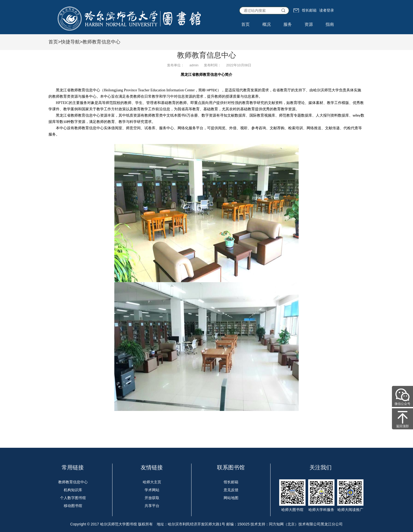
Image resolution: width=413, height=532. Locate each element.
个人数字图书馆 (73, 498)
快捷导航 (70, 42)
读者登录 (327, 10)
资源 (309, 24)
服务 (288, 24)
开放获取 (152, 498)
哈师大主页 (152, 482)
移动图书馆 (73, 506)
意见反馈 (231, 490)
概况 (267, 24)
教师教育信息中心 (73, 482)
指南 (330, 24)
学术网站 (152, 490)
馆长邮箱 (305, 10)
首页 (245, 24)
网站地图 (231, 498)
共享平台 (152, 506)
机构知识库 (73, 490)
